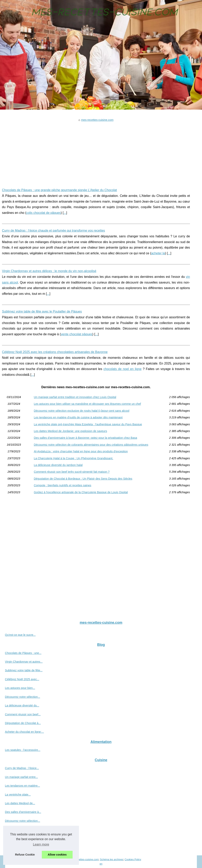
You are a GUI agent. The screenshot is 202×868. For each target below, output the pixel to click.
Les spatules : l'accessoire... (23, 750)
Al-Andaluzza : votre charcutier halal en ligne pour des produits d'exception (81, 451)
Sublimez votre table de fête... (24, 670)
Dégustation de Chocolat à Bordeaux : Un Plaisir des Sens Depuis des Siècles (83, 479)
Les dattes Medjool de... (20, 803)
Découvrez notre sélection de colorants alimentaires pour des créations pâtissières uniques (91, 445)
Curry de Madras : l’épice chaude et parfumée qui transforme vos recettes (53, 231)
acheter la (158, 253)
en (101, 864)
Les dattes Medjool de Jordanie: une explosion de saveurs (70, 431)
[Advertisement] (96, 152)
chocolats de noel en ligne (122, 369)
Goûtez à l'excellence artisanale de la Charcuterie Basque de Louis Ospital (81, 492)
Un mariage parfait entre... (21, 777)
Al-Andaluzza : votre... (19, 829)
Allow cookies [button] (57, 855)
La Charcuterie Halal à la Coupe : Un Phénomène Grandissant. (73, 458)
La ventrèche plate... (18, 795)
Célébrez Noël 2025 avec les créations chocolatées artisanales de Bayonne (55, 352)
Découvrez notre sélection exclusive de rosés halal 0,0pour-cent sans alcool (81, 411)
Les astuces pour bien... (20, 688)
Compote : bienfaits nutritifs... (23, 847)
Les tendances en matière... (22, 786)
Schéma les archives (111, 859)
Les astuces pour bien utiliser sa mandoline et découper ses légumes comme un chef (87, 404)
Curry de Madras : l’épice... (22, 768)
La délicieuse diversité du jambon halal (58, 465)
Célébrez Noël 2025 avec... (22, 679)
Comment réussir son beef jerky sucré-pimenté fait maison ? (72, 472)
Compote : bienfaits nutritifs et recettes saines (62, 485)
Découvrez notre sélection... (22, 697)
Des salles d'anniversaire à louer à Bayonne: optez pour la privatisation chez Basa (85, 438)
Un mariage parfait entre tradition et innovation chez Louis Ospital (75, 397)
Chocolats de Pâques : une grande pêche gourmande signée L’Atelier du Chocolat (59, 190)
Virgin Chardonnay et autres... (24, 662)
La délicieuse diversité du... (22, 705)
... (65, 213)
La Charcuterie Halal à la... (22, 838)
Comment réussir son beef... (23, 714)
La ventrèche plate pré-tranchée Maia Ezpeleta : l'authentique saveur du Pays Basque (88, 424)
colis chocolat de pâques (43, 213)
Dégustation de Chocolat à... (23, 723)
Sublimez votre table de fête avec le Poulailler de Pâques (42, 311)
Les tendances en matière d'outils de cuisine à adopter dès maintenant (78, 417)
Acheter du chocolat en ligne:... (24, 732)
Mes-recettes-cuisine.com (84, 859)
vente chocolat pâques (77, 334)
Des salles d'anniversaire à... (23, 812)
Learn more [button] (41, 844)
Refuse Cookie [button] (25, 855)
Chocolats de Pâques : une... (23, 653)
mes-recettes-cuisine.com (97, 120)
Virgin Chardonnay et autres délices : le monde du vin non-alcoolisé (49, 271)
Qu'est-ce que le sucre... (20, 635)
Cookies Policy (133, 859)
